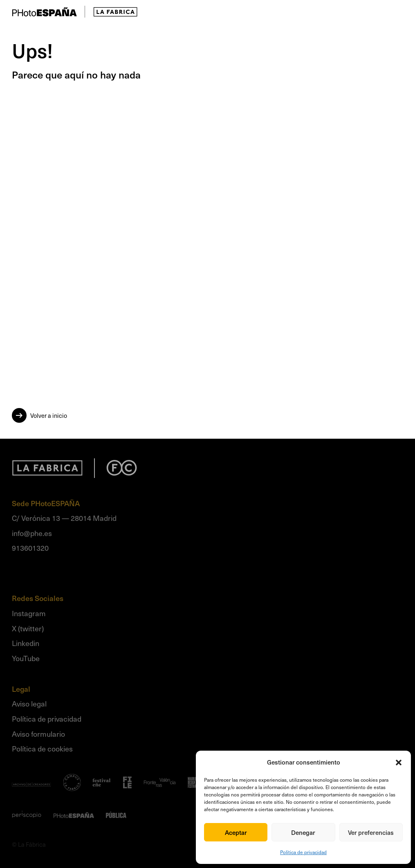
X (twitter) (28, 628)
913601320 (30, 548)
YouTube (26, 658)
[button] (399, 763)
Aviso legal (29, 703)
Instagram (29, 613)
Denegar (303, 832)
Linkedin (26, 643)
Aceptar (236, 832)
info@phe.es (32, 533)
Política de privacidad (303, 852)
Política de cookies (42, 748)
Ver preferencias (371, 832)
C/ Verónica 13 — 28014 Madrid (64, 518)
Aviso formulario (38, 734)
